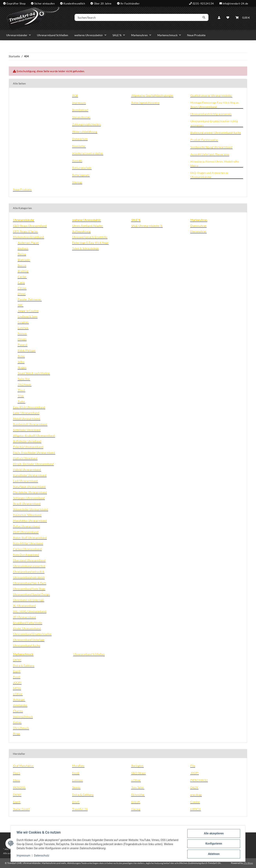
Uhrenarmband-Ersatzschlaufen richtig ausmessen (214, 123)
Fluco (17, 773)
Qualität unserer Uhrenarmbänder (211, 95)
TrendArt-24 (80, 809)
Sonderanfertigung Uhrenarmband (211, 147)
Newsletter (79, 146)
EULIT (76, 802)
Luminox (23, 328)
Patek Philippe (27, 350)
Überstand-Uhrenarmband (29, 560)
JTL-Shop (248, 863)
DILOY (194, 787)
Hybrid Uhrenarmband (27, 469)
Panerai (23, 345)
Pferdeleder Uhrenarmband (30, 492)
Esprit (17, 671)
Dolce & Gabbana (24, 665)
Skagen (22, 367)
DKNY (17, 660)
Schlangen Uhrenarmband (29, 498)
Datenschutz (42, 856)
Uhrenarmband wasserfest (29, 566)
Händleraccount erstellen (88, 153)
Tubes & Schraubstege (85, 248)
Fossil (17, 677)
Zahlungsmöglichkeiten (86, 124)
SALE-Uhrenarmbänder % (147, 226)
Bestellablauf (80, 110)
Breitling (23, 271)
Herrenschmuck (23, 717)
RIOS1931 (19, 787)
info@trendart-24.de (235, 3)
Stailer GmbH (21, 809)
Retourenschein (82, 168)
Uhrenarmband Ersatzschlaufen (32, 634)
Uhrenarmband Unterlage (29, 640)
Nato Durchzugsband (26, 555)
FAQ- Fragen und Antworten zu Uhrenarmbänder (209, 175)
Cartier (22, 277)
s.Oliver (18, 694)
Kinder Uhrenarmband (27, 628)
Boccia (22, 265)
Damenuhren (198, 226)
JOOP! (17, 682)
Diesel (22, 294)
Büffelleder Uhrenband (27, 441)
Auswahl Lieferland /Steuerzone (210, 154)
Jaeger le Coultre (28, 311)
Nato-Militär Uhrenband (28, 543)
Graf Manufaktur (23, 766)
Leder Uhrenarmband (26, 413)
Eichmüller (138, 795)
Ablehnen (213, 854)
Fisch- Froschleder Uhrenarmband (34, 452)
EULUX (136, 802)
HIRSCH (196, 809)
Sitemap (77, 182)
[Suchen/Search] (139, 18)
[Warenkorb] (243, 18)
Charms (18, 711)
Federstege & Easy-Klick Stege (90, 243)
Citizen (22, 288)
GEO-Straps (138, 773)
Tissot (21, 390)
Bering (22, 254)
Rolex (21, 356)
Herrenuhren (198, 231)
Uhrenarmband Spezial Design (31, 594)
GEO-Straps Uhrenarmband (30, 226)
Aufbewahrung (81, 231)
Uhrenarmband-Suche (27, 645)
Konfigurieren (213, 844)
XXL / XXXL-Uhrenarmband (30, 611)
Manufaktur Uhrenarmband (30, 521)
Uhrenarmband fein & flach (30, 583)
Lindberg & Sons (28, 316)
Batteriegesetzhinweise (145, 103)
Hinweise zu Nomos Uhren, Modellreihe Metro (215, 164)
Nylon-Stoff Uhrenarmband (30, 538)
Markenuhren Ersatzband (28, 237)
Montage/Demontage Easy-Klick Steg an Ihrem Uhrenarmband (215, 105)
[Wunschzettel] (228, 18)
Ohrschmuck (21, 728)
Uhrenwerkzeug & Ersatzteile (90, 237)
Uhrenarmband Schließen (89, 654)
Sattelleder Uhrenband (27, 430)
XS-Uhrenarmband (24, 617)
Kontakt (77, 160)
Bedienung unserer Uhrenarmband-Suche (216, 133)
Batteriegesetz (81, 175)
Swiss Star (24, 379)
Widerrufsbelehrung (85, 132)
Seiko (21, 362)
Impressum (24, 856)
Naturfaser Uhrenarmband (29, 487)
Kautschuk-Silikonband (27, 515)
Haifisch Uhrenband (25, 458)
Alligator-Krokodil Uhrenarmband (34, 435)
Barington (137, 766)
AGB (75, 95)
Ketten (17, 722)
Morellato (78, 766)
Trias (21, 396)
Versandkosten (81, 117)
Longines (23, 322)
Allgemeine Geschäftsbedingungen (152, 95)
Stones (76, 787)
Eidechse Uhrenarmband (28, 447)
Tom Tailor (138, 787)
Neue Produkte (196, 35)
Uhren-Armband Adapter (88, 226)
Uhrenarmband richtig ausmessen (211, 114)
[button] (219, 18)
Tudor (21, 401)
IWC (21, 305)
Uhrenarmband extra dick (29, 572)
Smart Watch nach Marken (34, 373)
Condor (195, 802)
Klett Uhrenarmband (26, 532)
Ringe (17, 734)
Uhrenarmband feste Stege (29, 589)
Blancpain (24, 260)
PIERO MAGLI (199, 780)
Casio (21, 282)
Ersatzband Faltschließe (28, 623)
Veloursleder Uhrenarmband (31, 509)
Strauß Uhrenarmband (27, 504)
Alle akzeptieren (213, 834)
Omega (22, 339)
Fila (193, 766)
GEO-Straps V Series (25, 231)
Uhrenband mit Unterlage (29, 600)
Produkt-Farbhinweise (204, 140)
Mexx (16, 780)
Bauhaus (23, 248)
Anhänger (19, 700)
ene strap (196, 795)
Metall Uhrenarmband (27, 418)
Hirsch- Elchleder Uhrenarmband (33, 464)
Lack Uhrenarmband (25, 481)
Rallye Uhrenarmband (26, 526)
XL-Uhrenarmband (24, 606)
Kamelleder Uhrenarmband (30, 475)
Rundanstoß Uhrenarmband (30, 424)
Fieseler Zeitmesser (30, 299)
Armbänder (20, 705)
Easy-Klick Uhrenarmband (29, 407)
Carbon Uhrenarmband (27, 549)
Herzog (136, 809)
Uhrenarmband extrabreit (29, 577)
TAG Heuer (25, 384)
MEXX (17, 688)
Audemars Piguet (28, 243)
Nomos (22, 333)
